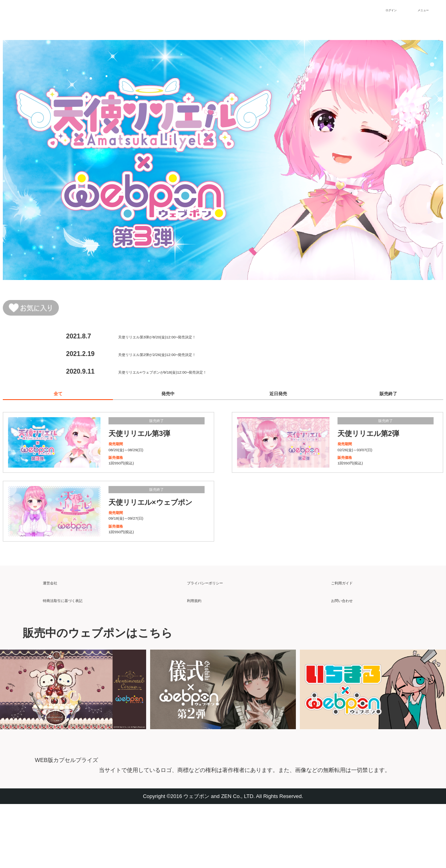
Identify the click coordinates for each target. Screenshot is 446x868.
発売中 (168, 401)
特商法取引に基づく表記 (78, 660)
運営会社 (56, 643)
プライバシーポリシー (219, 643)
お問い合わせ (350, 660)
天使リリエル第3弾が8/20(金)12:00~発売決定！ (186, 340)
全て (58, 401)
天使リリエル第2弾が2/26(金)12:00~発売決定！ (186, 357)
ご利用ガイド (350, 643)
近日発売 (278, 401)
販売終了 (388, 401)
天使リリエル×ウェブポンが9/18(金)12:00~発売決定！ (196, 375)
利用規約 (200, 660)
